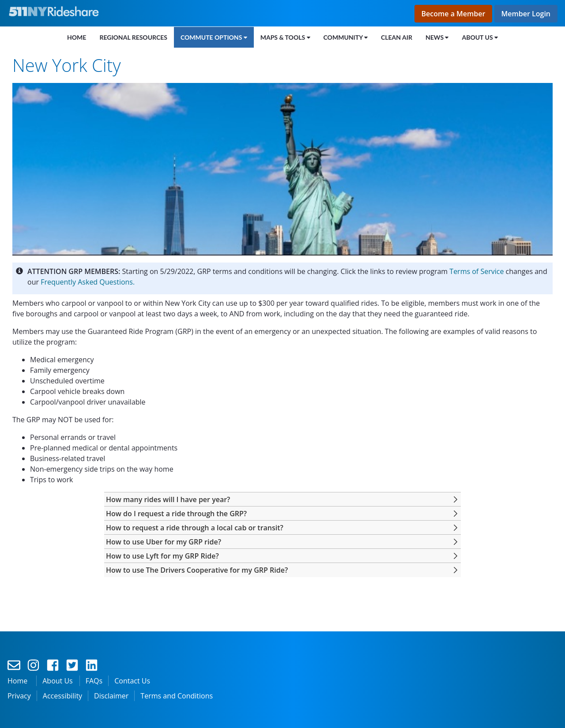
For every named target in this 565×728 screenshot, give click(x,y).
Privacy (19, 696)
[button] (168, 499)
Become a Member (454, 14)
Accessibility (62, 696)
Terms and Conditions (177, 696)
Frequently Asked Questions (87, 282)
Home (17, 681)
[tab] (282, 499)
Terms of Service (476, 271)
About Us (58, 681)
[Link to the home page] (56, 11)
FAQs (94, 681)
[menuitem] (77, 37)
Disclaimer (111, 696)
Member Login (526, 14)
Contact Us (132, 681)
